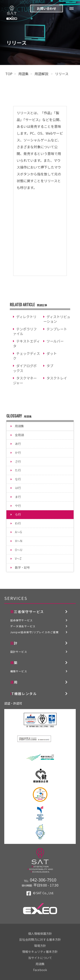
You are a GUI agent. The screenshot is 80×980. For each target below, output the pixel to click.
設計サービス (19, 652)
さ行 (18, 461)
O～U (19, 550)
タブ (50, 366)
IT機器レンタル (24, 694)
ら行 (18, 514)
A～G (18, 532)
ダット (52, 353)
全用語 (19, 435)
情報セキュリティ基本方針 (40, 952)
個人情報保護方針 (40, 933)
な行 (18, 479)
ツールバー (55, 341)
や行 (18, 506)
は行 (18, 488)
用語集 (23, 74)
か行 (18, 453)
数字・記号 (22, 567)
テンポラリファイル (25, 331)
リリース (62, 74)
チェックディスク (26, 356)
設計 (14, 643)
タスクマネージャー (25, 380)
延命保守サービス (22, 620)
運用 (14, 682)
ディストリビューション (57, 319)
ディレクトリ (26, 317)
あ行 (18, 444)
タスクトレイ (57, 378)
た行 (18, 470)
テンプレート (57, 329)
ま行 (18, 497)
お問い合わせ (47, 8)
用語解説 (42, 74)
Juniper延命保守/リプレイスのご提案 (34, 632)
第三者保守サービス (27, 612)
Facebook (40, 970)
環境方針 (40, 946)
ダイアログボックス (25, 368)
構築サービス (19, 671)
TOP (9, 74)
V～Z (18, 558)
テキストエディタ (26, 343)
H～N (19, 541)
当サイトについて (40, 958)
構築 (14, 663)
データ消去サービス (23, 626)
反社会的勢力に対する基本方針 (40, 939)
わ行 (18, 523)
